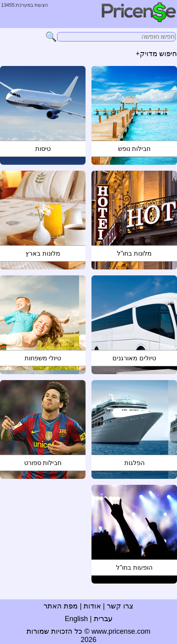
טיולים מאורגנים (134, 358)
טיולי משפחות (43, 358)
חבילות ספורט (43, 463)
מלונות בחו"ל (134, 253)
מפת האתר (61, 606)
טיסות (43, 149)
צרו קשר (120, 606)
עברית (103, 619)
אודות (92, 606)
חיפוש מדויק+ (156, 54)
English (76, 619)
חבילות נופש (134, 149)
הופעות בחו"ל (134, 568)
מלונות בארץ (43, 253)
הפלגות (134, 463)
